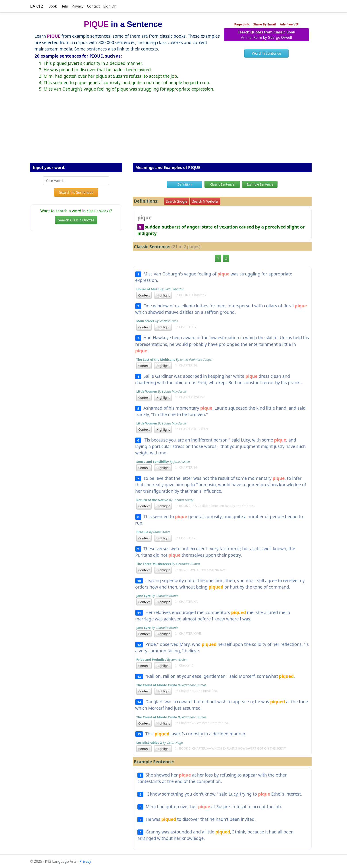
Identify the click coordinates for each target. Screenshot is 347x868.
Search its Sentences (76, 192)
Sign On (110, 6)
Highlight (163, 295)
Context (144, 295)
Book (53, 6)
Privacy (78, 6)
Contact (93, 6)
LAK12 (37, 6)
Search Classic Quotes (76, 220)
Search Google (177, 201)
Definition (185, 184)
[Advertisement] (173, 131)
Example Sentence (260, 184)
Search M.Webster (205, 201)
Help (64, 6)
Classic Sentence (222, 184)
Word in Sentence (266, 53)
